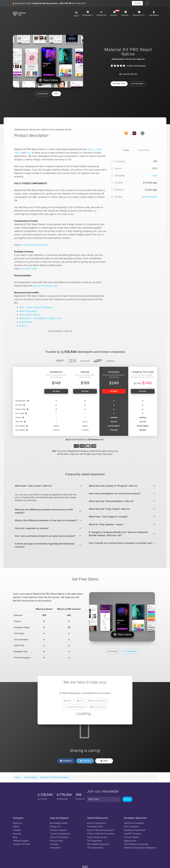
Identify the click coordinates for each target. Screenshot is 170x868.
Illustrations (55, 848)
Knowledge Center (97, 701)
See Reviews (150, 197)
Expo (29, 153)
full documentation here (45, 286)
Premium (17, 834)
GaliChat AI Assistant (134, 824)
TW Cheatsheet (94, 841)
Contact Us (55, 827)
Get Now (137, 3)
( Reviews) (140, 66)
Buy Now (143, 392)
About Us (17, 824)
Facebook (66, 762)
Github (68, 701)
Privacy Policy (57, 841)
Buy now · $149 (119, 84)
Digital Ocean (130, 841)
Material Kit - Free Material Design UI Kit (40, 319)
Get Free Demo (137, 84)
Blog (15, 838)
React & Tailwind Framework (100, 831)
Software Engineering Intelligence (140, 848)
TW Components (95, 848)
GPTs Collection (132, 827)
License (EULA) (128, 74)
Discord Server (98, 708)
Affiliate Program (21, 841)
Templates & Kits (95, 827)
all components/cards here (34, 245)
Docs (56, 94)
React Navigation (28, 312)
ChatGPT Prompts (132, 834)
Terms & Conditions (59, 838)
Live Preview (43, 94)
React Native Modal (29, 315)
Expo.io (23, 326)
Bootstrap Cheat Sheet (135, 831)
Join (127, 800)
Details (126, 151)
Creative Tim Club (21, 845)
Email (104, 762)
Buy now (56, 392)
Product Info (143, 151)
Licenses (54, 845)
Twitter (85, 762)
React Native (26, 323)
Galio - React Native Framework (36, 308)
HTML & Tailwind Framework (101, 834)
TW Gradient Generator (98, 845)
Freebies (17, 831)
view (155, 176)
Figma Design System (97, 838)
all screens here (28, 269)
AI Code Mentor (131, 838)
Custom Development (75, 708)
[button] (77, 14)
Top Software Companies (136, 845)
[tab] (48, 486)
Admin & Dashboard (96, 824)
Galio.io (91, 150)
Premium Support (58, 831)
